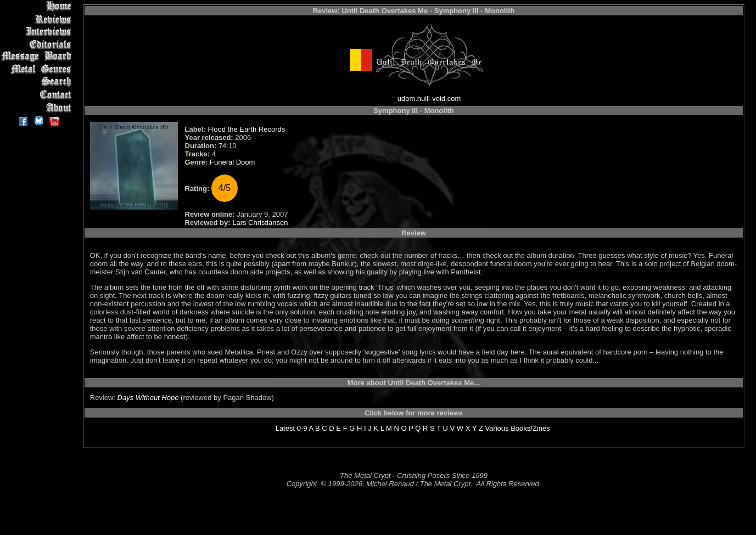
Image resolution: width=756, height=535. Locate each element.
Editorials (38, 44)
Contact (38, 95)
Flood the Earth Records (246, 129)
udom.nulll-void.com (429, 98)
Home (38, 6)
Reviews (38, 19)
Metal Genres (38, 69)
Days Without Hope (148, 398)
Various (497, 428)
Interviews (38, 32)
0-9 (302, 428)
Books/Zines (530, 428)
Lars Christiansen (260, 223)
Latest (285, 428)
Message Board (38, 57)
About (38, 107)
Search (38, 82)
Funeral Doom (232, 162)
